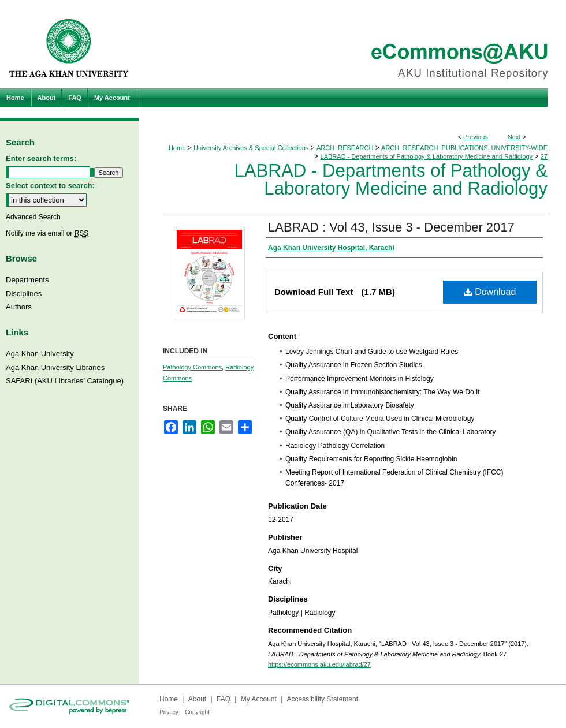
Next (514, 137)
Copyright (197, 712)
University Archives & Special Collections (251, 148)
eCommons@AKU (352, 44)
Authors (19, 307)
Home (177, 148)
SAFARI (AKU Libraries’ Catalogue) (65, 381)
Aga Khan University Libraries (55, 367)
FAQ (224, 699)
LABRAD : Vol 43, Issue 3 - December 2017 (391, 227)
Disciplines (24, 294)
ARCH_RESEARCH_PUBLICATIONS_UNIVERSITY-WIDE (464, 148)
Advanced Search (33, 217)
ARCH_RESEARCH (345, 148)
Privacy (169, 712)
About (197, 699)
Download (490, 292)
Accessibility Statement (323, 699)
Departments (27, 280)
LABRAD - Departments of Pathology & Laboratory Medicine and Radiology (427, 156)
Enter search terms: (41, 158)
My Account (259, 699)
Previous (476, 137)
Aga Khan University (40, 354)
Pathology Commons (192, 367)
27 (544, 156)
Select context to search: (50, 186)
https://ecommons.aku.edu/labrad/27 (319, 664)
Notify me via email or (47, 233)
